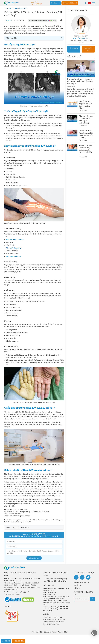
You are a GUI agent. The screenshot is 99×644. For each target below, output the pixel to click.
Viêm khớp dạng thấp (13, 248)
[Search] (86, 3)
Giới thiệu (79, 585)
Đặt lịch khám (19, 641)
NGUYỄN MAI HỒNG (81, 38)
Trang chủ (8, 8)
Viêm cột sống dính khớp (15, 240)
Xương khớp (23, 8)
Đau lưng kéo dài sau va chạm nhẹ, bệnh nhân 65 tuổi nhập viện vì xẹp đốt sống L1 (80, 81)
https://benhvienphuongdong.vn (20, 516)
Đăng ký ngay (34, 558)
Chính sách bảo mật (82, 582)
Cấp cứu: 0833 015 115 (70, 3)
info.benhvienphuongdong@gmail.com (20, 592)
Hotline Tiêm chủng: (54, 620)
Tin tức (15, 8)
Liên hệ (78, 588)
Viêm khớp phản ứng (13, 256)
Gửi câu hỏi (55, 3)
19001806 (17, 514)
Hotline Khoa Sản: (54, 622)
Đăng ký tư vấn (88, 49)
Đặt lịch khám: (51, 624)
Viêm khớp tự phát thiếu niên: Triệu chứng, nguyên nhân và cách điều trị (86, 150)
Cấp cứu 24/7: (52, 617)
